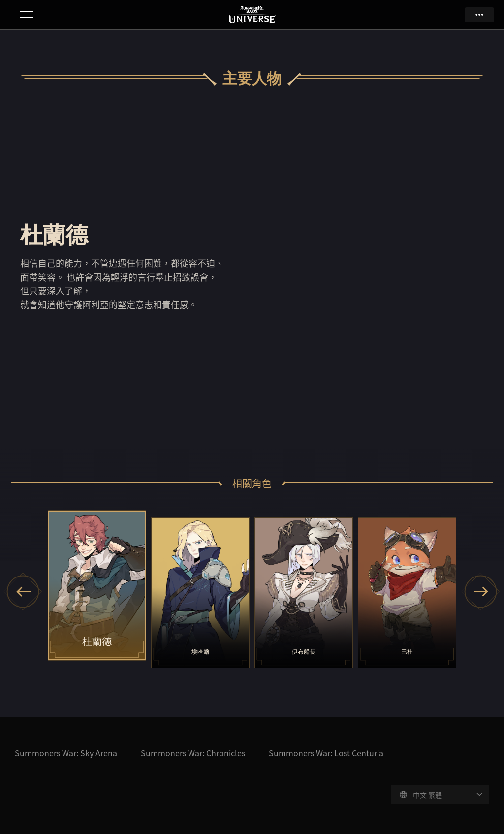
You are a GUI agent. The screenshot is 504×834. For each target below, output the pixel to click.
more (479, 15)
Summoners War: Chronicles (193, 753)
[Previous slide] (23, 592)
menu (27, 15)
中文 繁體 (427, 795)
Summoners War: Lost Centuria (326, 753)
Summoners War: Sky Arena (66, 753)
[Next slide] (481, 592)
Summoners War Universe (252, 15)
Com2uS (39, 800)
